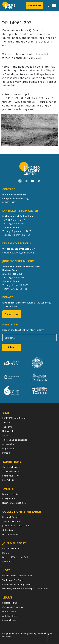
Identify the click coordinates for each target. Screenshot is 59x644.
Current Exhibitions (11, 467)
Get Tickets (35, 5)
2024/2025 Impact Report (14, 418)
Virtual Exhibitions (11, 471)
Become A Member (11, 548)
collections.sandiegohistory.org (18, 253)
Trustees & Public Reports (15, 440)
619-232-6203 (9, 202)
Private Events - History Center (17, 584)
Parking (6, 453)
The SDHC (7, 422)
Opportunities (9, 449)
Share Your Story (10, 476)
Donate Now (12, 314)
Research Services (11, 517)
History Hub (8, 431)
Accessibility (8, 444)
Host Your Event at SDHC (14, 503)
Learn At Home (9, 612)
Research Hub (9, 620)
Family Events (9, 498)
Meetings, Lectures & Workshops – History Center (26, 589)
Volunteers (8, 562)
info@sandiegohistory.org (15, 198)
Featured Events (10, 494)
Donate (6, 553)
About (5, 435)
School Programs (10, 603)
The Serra (7, 427)
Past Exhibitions (10, 480)
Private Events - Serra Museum (17, 576)
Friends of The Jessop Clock (15, 557)
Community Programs (13, 607)
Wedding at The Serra (13, 580)
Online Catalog (9, 530)
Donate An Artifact (11, 534)
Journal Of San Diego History (16, 526)
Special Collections (11, 521)
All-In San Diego (10, 616)
